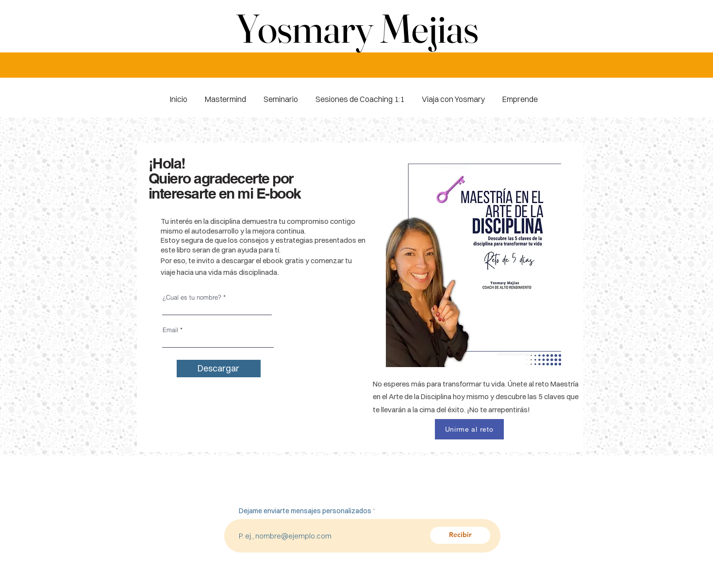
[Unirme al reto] (469, 429)
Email (170, 330)
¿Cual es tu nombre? (192, 297)
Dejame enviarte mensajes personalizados (305, 511)
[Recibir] (460, 535)
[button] (520, 95)
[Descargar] (219, 369)
